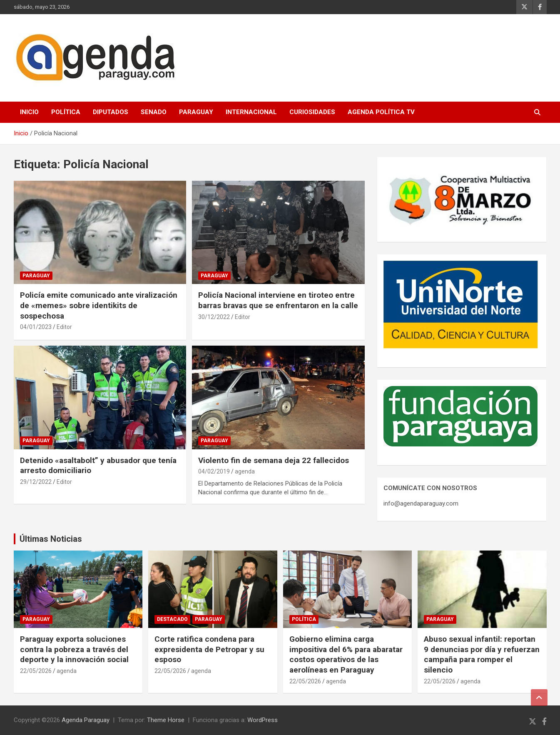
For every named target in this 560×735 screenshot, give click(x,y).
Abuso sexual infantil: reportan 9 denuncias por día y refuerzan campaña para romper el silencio (482, 654)
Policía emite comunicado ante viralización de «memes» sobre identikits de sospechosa (99, 305)
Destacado (172, 619)
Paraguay (196, 112)
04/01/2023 (36, 327)
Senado (154, 112)
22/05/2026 (36, 671)
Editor (64, 327)
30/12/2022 (214, 317)
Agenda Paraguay (86, 720)
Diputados (111, 112)
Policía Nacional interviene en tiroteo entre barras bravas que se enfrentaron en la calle (278, 300)
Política (66, 112)
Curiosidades (312, 112)
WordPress (263, 720)
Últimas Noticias (51, 539)
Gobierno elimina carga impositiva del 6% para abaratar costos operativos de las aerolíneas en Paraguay (346, 654)
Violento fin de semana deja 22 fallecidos (274, 460)
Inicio (29, 112)
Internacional (251, 112)
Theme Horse (166, 720)
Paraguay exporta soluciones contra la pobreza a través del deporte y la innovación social (74, 649)
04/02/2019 (214, 471)
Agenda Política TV (381, 112)
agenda (245, 471)
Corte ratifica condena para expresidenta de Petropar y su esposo (209, 649)
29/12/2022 (36, 482)
